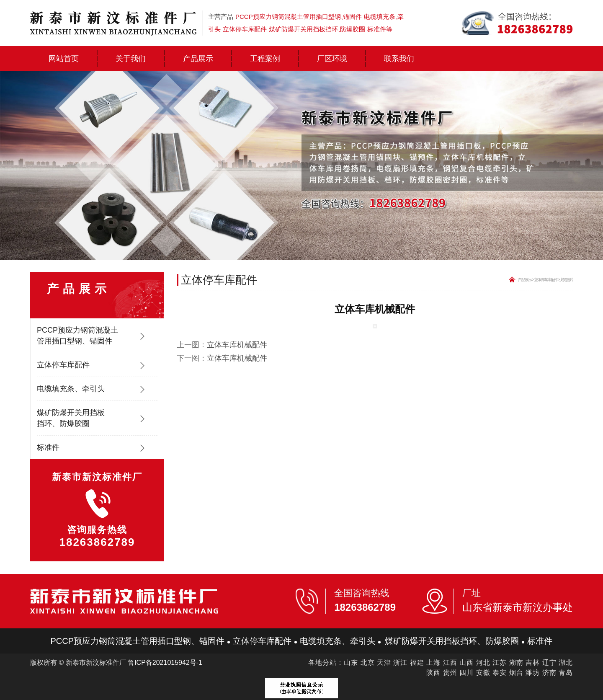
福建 (417, 663)
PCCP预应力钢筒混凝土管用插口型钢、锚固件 (77, 336)
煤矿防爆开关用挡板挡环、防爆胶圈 (71, 418)
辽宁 (549, 663)
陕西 (433, 673)
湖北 (566, 663)
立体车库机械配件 (237, 345)
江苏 (500, 663)
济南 (549, 673)
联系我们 (399, 59)
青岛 (566, 673)
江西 (450, 663)
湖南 (516, 663)
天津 (384, 663)
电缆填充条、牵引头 (71, 389)
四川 (466, 673)
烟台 (516, 673)
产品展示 (198, 59)
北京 (368, 663)
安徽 (483, 673)
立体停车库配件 (63, 365)
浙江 (400, 663)
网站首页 (64, 59)
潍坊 (533, 673)
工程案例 (265, 59)
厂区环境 (332, 59)
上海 (433, 663)
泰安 (500, 673)
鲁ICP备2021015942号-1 (165, 663)
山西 (466, 663)
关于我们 (131, 59)
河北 (483, 663)
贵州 (450, 673)
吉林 (533, 663)
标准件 (48, 447)
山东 (351, 663)
